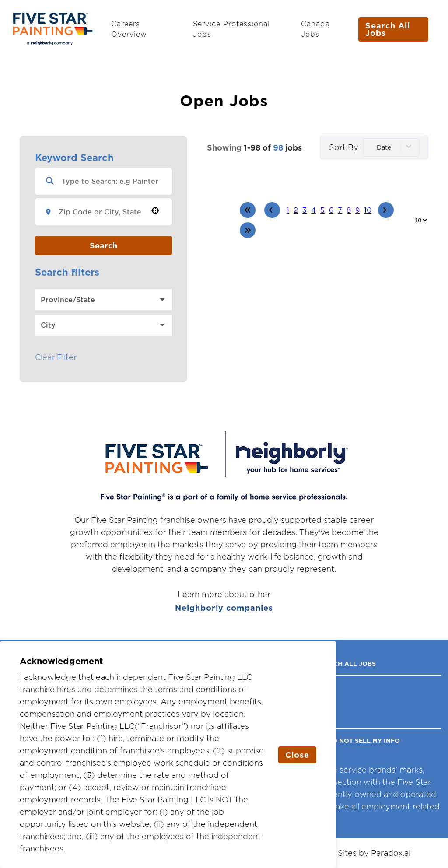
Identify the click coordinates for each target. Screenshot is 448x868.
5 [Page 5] (322, 210)
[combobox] (100, 212)
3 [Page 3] (304, 210)
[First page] (248, 210)
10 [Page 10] (368, 210)
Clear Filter (56, 357)
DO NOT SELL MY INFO (364, 740)
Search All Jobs (388, 29)
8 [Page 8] (349, 210)
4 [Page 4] (313, 210)
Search (103, 245)
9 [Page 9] (357, 210)
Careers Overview (129, 29)
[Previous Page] (272, 210)
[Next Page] (386, 210)
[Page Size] (421, 220)
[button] (155, 210)
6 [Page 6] (331, 210)
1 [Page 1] (288, 210)
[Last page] (248, 230)
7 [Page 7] (340, 210)
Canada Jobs (315, 29)
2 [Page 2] (296, 210)
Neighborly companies (224, 608)
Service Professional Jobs (231, 29)
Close (297, 755)
